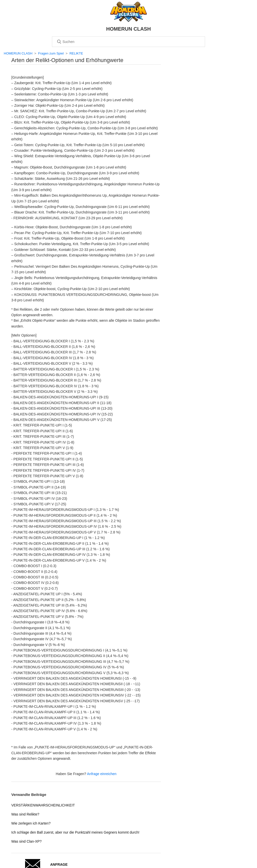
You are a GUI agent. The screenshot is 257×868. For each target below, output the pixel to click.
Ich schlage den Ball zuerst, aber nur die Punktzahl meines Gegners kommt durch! (75, 832)
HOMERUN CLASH (18, 53)
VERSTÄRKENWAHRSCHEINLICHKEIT (43, 805)
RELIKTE (76, 53)
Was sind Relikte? (25, 814)
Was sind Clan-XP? (26, 841)
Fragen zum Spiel (51, 53)
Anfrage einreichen (102, 774)
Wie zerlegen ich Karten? (31, 823)
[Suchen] (128, 42)
